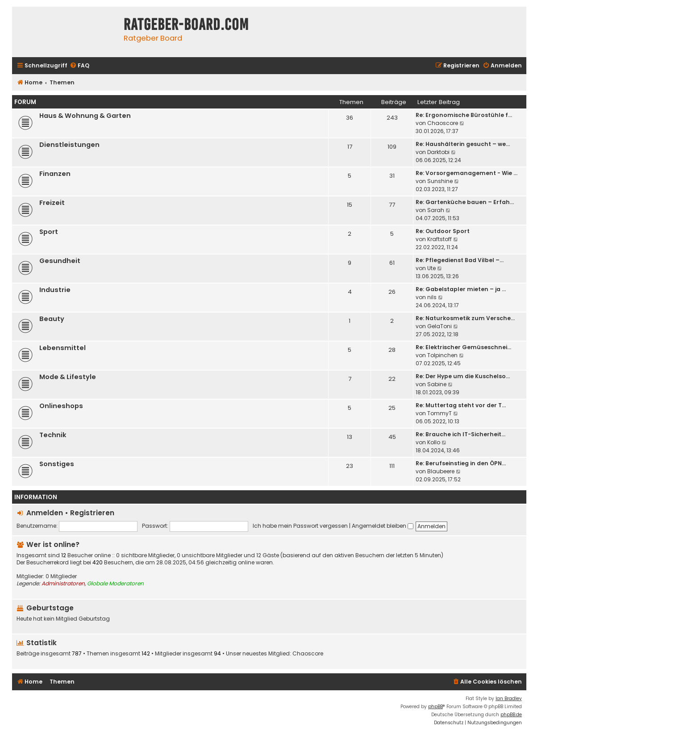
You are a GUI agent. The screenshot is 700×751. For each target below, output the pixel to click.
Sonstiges (57, 464)
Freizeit (52, 203)
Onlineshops (61, 406)
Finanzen (55, 174)
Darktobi (438, 152)
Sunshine (440, 181)
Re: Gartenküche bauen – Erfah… (465, 202)
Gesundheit (60, 261)
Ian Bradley (509, 699)
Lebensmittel (62, 348)
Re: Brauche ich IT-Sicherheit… (460, 434)
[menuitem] (79, 66)
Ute (431, 268)
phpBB (435, 707)
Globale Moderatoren (115, 584)
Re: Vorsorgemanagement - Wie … (467, 173)
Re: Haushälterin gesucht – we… (463, 144)
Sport (49, 232)
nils (432, 297)
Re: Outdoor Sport (443, 231)
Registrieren (92, 513)
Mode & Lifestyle (68, 377)
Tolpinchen (442, 355)
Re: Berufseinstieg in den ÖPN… (461, 463)
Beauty (52, 319)
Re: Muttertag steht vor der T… (461, 405)
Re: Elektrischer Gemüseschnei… (463, 347)
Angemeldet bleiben (383, 526)
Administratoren (63, 584)
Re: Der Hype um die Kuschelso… (463, 376)
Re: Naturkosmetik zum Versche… (465, 318)
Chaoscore (443, 123)
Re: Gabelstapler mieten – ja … (461, 289)
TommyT (440, 413)
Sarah (436, 210)
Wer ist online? (53, 544)
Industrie (55, 290)
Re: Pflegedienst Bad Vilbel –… (460, 260)
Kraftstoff (440, 239)
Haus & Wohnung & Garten (85, 116)
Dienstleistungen (69, 145)
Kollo (434, 442)
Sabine (437, 384)
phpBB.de (511, 715)
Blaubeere (441, 471)
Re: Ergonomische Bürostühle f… (464, 115)
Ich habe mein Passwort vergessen (300, 526)
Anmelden (45, 513)
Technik (53, 435)
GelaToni (440, 326)
